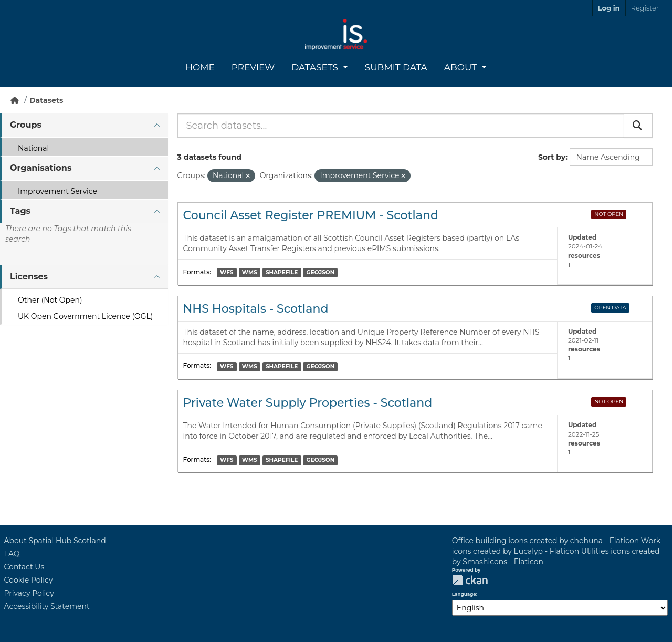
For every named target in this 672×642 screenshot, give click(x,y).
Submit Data (396, 67)
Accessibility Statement (47, 606)
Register (645, 8)
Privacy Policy (29, 593)
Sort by (552, 157)
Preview (253, 67)
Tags (20, 211)
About (462, 67)
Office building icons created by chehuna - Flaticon (545, 541)
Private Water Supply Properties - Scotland (308, 403)
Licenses (29, 277)
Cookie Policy (29, 580)
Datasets (316, 67)
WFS (227, 272)
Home (200, 67)
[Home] (15, 100)
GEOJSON (321, 272)
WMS (250, 272)
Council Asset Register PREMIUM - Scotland (311, 215)
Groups (26, 125)
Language (464, 594)
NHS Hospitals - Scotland (256, 309)
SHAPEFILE (282, 272)
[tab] (84, 125)
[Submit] (638, 126)
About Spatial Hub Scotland (55, 541)
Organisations (41, 168)
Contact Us (24, 567)
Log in (609, 8)
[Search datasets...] (401, 126)
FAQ (12, 554)
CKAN (470, 580)
